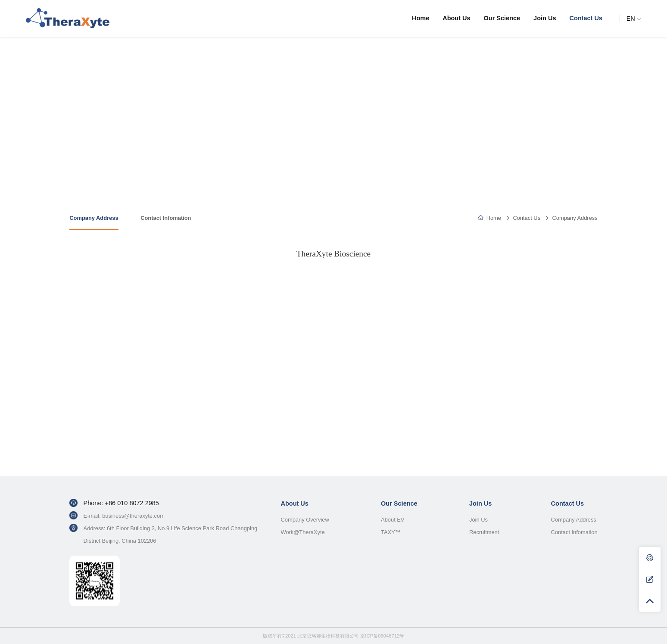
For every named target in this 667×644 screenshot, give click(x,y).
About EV (393, 520)
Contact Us (586, 18)
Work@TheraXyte (302, 532)
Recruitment (484, 532)
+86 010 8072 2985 (132, 503)
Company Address (575, 218)
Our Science (502, 18)
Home (421, 18)
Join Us (545, 18)
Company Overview (305, 520)
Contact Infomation (166, 218)
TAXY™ (391, 532)
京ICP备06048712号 (382, 636)
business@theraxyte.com (133, 516)
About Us (456, 18)
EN (634, 19)
